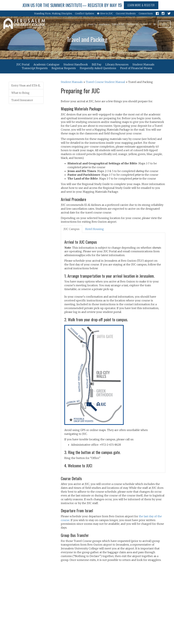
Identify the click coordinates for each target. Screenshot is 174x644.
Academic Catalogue (46, 64)
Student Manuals (143, 64)
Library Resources (117, 64)
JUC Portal (23, 64)
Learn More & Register (141, 5)
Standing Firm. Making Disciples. (53, 13)
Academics (104, 24)
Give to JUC (105, 13)
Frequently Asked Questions (98, 68)
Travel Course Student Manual (105, 82)
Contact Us (146, 24)
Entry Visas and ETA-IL (26, 85)
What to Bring (20, 93)
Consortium (146, 13)
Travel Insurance (22, 100)
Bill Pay (97, 64)
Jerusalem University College (24, 23)
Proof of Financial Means (136, 68)
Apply (164, 24)
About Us (92, 24)
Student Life (132, 24)
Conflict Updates (85, 13)
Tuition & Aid (118, 24)
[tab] (71, 229)
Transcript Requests (35, 68)
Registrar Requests (64, 68)
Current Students (126, 13)
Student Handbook (76, 64)
